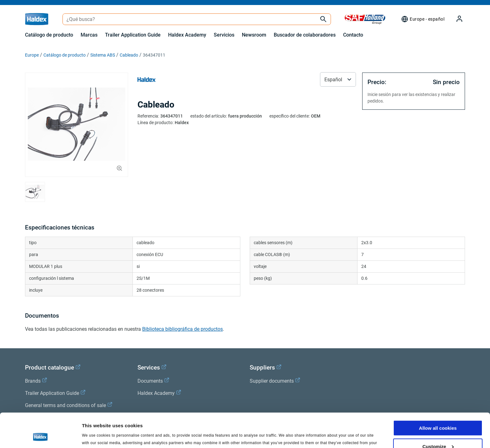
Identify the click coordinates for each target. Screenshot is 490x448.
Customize (438, 414)
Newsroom (254, 35)
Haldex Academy (187, 35)
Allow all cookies (438, 396)
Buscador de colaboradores (305, 35)
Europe (32, 55)
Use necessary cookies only (438, 433)
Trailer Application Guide (133, 35)
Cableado (129, 55)
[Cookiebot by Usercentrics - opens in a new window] (40, 436)
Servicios (224, 35)
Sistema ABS (103, 55)
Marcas (89, 35)
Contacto (353, 35)
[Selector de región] (423, 19)
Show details (96, 435)
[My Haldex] (456, 19)
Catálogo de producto (49, 35)
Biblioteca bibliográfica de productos (182, 329)
